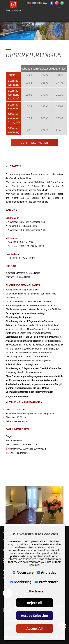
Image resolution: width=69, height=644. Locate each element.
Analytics (47, 572)
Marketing (21, 582)
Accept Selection (35, 616)
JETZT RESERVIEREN (35, 143)
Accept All (34, 628)
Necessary (23, 572)
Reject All (35, 603)
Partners (34, 591)
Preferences (47, 582)
